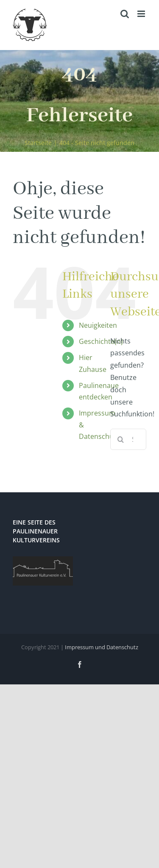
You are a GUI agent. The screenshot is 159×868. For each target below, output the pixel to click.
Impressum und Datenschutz (102, 647)
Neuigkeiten (98, 325)
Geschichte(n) (101, 341)
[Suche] (121, 439)
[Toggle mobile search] (125, 14)
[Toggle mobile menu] (142, 14)
